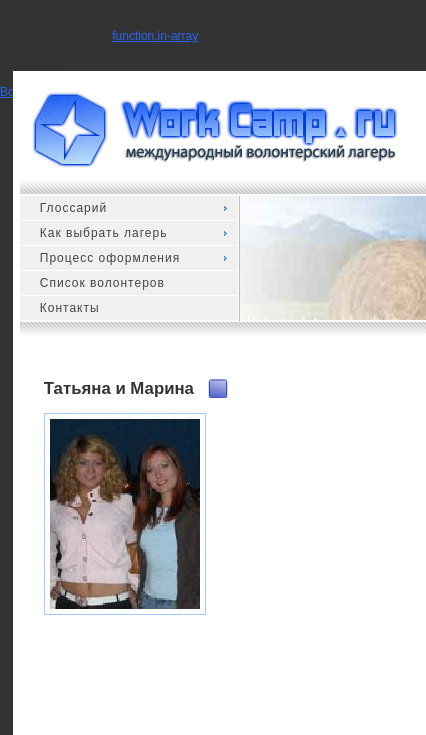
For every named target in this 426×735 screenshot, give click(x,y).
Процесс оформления (110, 258)
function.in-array (155, 36)
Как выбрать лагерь (104, 233)
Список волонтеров (102, 283)
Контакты (70, 308)
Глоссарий (73, 208)
